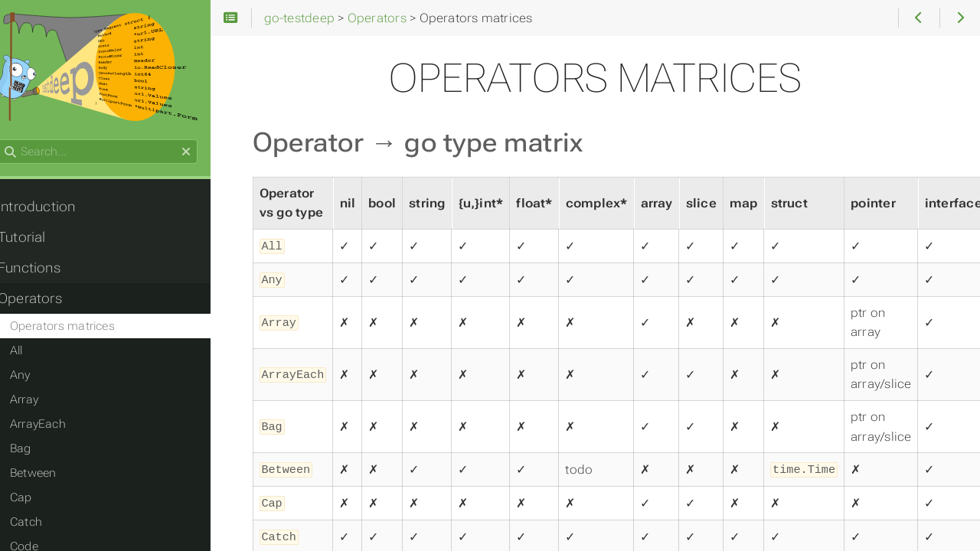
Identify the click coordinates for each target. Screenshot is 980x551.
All (31, 353)
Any (35, 377)
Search (13, 142)
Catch (41, 524)
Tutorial (36, 240)
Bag (35, 451)
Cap (36, 500)
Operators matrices (77, 328)
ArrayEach (52, 426)
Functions (44, 270)
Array (39, 402)
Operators (44, 301)
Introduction (51, 209)
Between (48, 475)
